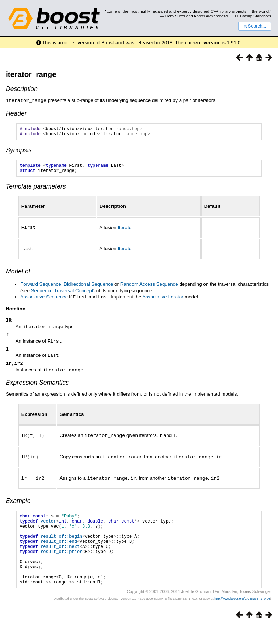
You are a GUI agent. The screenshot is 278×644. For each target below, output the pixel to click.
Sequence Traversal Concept (62, 294)
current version (203, 42)
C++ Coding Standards (251, 16)
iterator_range (31, 74)
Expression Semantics (37, 387)
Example (18, 504)
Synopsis (19, 152)
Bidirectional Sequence (88, 287)
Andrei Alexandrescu (212, 16)
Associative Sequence (44, 300)
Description (22, 89)
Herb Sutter (175, 16)
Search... (255, 26)
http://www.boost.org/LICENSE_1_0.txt (242, 617)
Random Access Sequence (149, 287)
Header (16, 113)
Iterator (125, 231)
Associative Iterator (163, 300)
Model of (18, 274)
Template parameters (36, 190)
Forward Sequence (41, 287)
